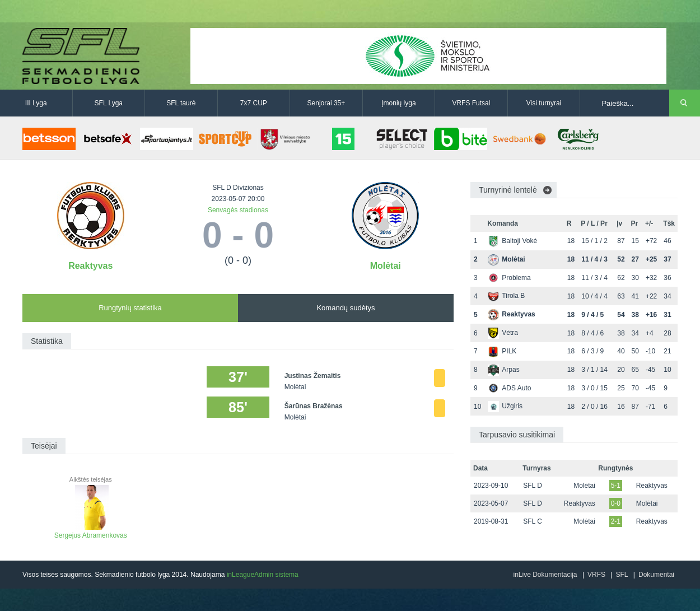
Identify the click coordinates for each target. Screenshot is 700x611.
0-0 (616, 503)
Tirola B (506, 296)
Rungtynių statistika (130, 308)
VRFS (596, 575)
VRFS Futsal (471, 103)
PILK (502, 351)
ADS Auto (509, 388)
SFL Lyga (109, 103)
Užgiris (505, 406)
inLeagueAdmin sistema (263, 575)
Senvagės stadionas (238, 210)
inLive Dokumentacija (545, 575)
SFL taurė (181, 103)
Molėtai (386, 266)
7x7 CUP (254, 103)
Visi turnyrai (544, 103)
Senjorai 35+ (326, 103)
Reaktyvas (90, 266)
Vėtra (503, 333)
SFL (622, 575)
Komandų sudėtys (346, 308)
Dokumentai (656, 575)
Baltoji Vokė (512, 241)
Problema (509, 278)
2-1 (616, 521)
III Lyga (36, 103)
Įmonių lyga (398, 103)
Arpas (503, 370)
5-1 (616, 486)
